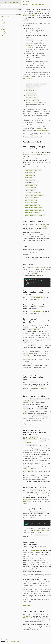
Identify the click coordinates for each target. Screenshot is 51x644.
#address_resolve (5, 16)
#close (2, 19)
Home (11, 1)
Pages (5, 3)
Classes (10, 3)
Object (2, 11)
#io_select (3, 27)
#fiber (2, 21)
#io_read (3, 25)
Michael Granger (15, 641)
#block (2, 18)
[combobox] (10, 5)
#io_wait (3, 28)
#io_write (3, 30)
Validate (3, 638)
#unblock (3, 35)
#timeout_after (4, 34)
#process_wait (4, 32)
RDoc (9, 640)
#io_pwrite (3, 24)
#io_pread (3, 22)
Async (31, 78)
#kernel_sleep (4, 31)
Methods (15, 3)
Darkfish (8, 641)
